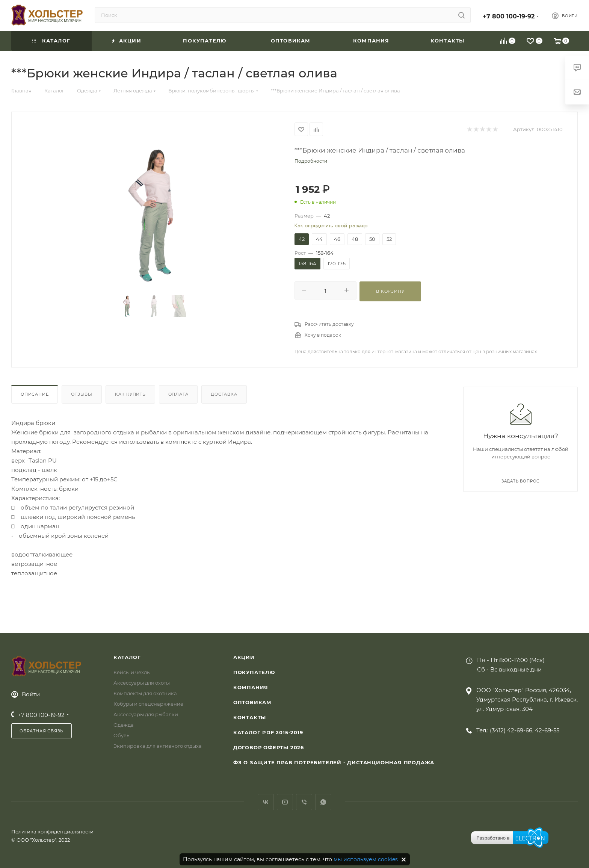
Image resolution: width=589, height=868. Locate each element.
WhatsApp (323, 802)
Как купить (130, 394)
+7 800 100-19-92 (509, 16)
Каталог (127, 657)
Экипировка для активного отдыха (158, 746)
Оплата (178, 394)
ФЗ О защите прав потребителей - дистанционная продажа (334, 762)
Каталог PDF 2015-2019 (268, 732)
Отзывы (82, 394)
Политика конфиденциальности (52, 832)
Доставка (224, 394)
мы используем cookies (366, 859)
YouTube (285, 802)
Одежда (124, 725)
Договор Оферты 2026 (269, 747)
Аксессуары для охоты (142, 683)
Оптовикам (252, 702)
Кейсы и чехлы (132, 672)
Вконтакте (266, 802)
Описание (35, 394)
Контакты (250, 717)
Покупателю (254, 672)
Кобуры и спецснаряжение (148, 704)
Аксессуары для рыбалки (146, 714)
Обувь (121, 735)
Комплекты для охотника (145, 693)
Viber (304, 802)
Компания (251, 687)
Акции (244, 657)
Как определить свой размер (331, 226)
